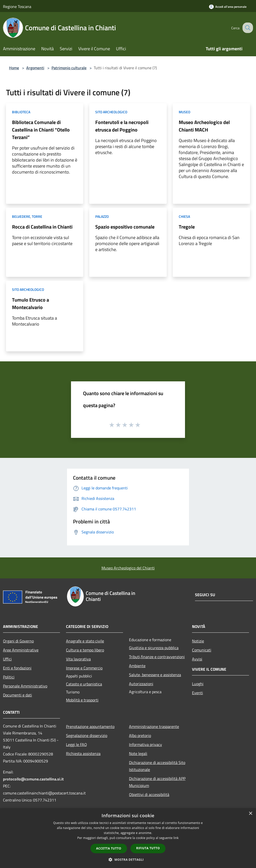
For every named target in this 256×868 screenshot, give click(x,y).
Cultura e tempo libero (85, 650)
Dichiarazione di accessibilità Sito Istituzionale (157, 766)
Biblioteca (21, 112)
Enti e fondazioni (17, 668)
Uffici (7, 659)
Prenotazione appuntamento (90, 726)
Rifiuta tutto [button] (148, 848)
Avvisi (197, 659)
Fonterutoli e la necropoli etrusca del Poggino (122, 126)
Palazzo (102, 216)
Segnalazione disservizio (87, 735)
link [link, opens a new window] (176, 838)
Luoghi (198, 684)
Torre (37, 216)
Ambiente (137, 666)
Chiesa (184, 216)
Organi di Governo (18, 641)
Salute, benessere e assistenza (155, 675)
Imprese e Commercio (84, 668)
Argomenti (35, 68)
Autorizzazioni (141, 684)
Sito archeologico (111, 112)
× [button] (250, 814)
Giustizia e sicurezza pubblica (154, 648)
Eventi (197, 693)
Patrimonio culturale (69, 68)
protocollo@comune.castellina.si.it (33, 779)
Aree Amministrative (21, 650)
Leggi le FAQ (76, 744)
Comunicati (202, 650)
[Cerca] (247, 28)
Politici (9, 677)
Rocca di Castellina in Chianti (42, 227)
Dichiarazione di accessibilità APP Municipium (157, 782)
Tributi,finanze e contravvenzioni (157, 657)
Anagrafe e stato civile (85, 641)
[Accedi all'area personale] (228, 7)
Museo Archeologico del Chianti (128, 568)
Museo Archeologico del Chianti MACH (204, 126)
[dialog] (128, 838)
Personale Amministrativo (25, 686)
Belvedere (21, 216)
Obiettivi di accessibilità (149, 794)
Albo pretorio (140, 735)
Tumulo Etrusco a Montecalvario (30, 303)
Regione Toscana (17, 7)
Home (14, 68)
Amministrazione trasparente (154, 726)
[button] (128, 859)
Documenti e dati (17, 695)
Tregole (187, 227)
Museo (184, 112)
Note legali (138, 753)
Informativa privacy (145, 744)
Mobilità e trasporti (82, 700)
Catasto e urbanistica (84, 684)
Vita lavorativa (78, 659)
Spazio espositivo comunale (125, 227)
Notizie (198, 641)
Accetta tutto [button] (109, 848)
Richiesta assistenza (83, 753)
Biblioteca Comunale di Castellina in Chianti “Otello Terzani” (41, 130)
